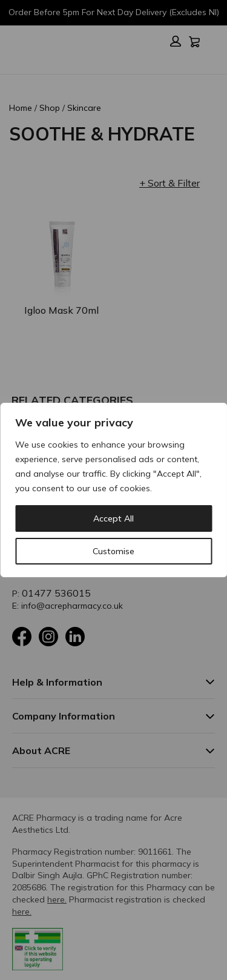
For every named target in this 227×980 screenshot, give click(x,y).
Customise (113, 551)
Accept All (113, 518)
